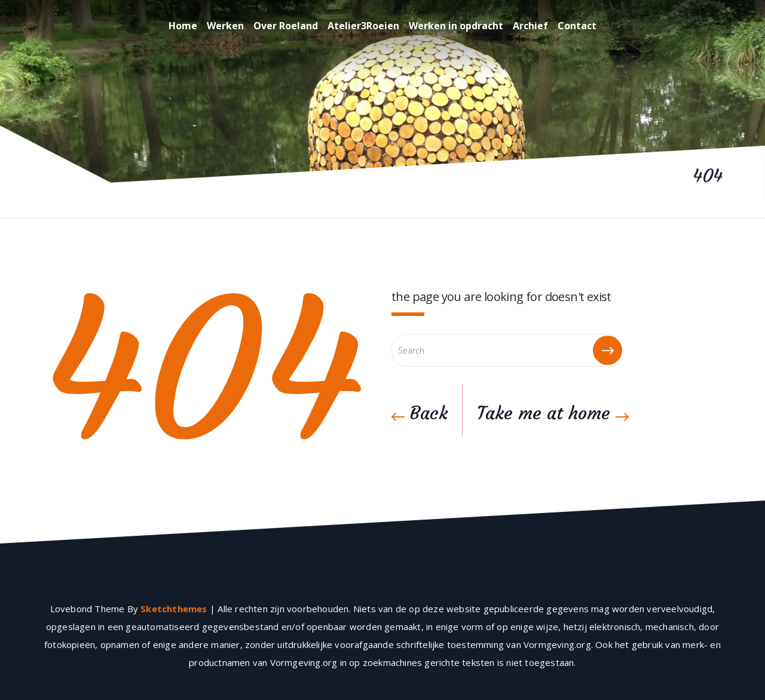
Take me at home (553, 413)
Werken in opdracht (456, 26)
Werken (225, 26)
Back (420, 413)
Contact (577, 26)
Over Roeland (286, 26)
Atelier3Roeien (363, 26)
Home (183, 26)
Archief (530, 26)
